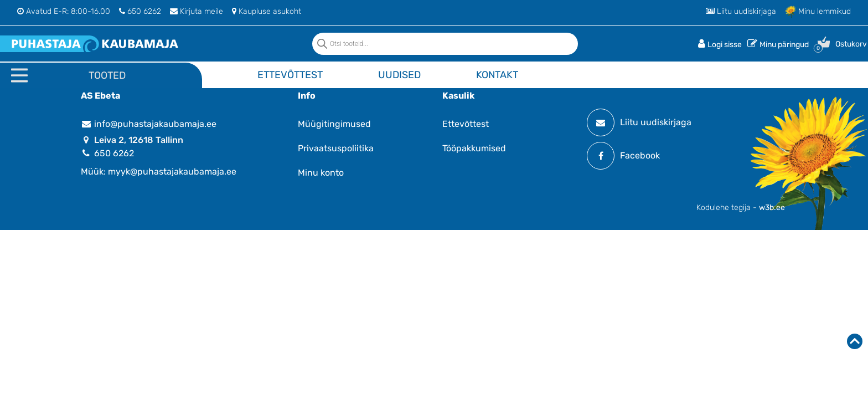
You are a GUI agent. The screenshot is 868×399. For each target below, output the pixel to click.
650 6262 (140, 11)
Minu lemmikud (818, 11)
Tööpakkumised (474, 148)
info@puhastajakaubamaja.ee (149, 124)
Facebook (623, 156)
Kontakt (497, 75)
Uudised (399, 75)
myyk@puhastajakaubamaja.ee (172, 172)
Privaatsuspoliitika (336, 148)
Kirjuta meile (197, 11)
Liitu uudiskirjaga (741, 11)
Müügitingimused (334, 124)
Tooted (107, 75)
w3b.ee (772, 208)
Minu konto (321, 173)
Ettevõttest (290, 75)
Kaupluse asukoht (267, 11)
